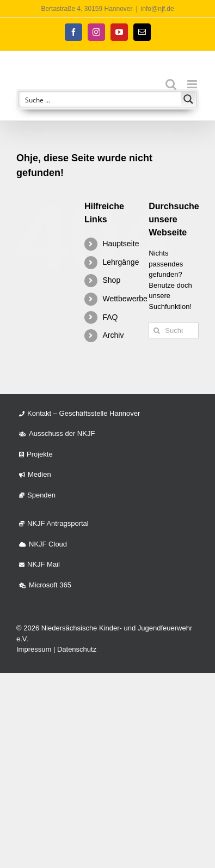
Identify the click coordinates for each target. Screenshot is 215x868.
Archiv (113, 335)
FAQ (110, 317)
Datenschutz (77, 649)
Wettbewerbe (125, 299)
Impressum (34, 649)
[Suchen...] (174, 330)
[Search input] (100, 99)
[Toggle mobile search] (171, 84)
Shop (111, 280)
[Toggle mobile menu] (193, 84)
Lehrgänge (121, 262)
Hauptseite (121, 244)
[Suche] (156, 330)
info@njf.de (158, 9)
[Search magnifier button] (188, 99)
